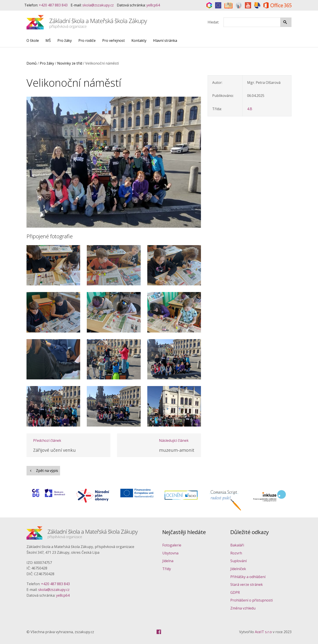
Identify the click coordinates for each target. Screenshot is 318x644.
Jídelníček (238, 569)
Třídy (167, 569)
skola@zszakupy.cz (98, 5)
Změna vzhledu (243, 608)
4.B (250, 109)
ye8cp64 (153, 5)
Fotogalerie (172, 545)
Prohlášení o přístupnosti (252, 600)
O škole (33, 40)
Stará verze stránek (247, 584)
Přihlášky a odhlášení (248, 577)
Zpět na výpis (43, 471)
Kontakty (139, 40)
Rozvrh (236, 553)
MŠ (48, 40)
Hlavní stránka (165, 40)
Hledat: (213, 22)
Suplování (238, 561)
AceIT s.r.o (263, 632)
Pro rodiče (87, 40)
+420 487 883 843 (53, 5)
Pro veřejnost (114, 40)
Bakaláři (237, 545)
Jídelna (168, 561)
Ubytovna (170, 553)
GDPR (235, 592)
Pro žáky (65, 40)
